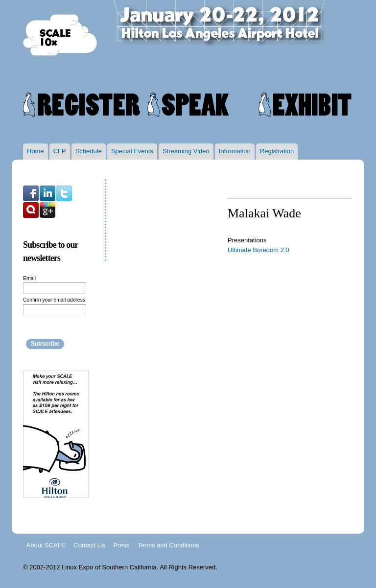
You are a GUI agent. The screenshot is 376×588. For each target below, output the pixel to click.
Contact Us (89, 545)
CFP (60, 151)
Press (121, 545)
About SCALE (46, 545)
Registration (277, 151)
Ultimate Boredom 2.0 (258, 250)
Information (235, 151)
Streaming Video (186, 151)
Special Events (132, 151)
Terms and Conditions (168, 545)
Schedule (89, 151)
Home (35, 151)
